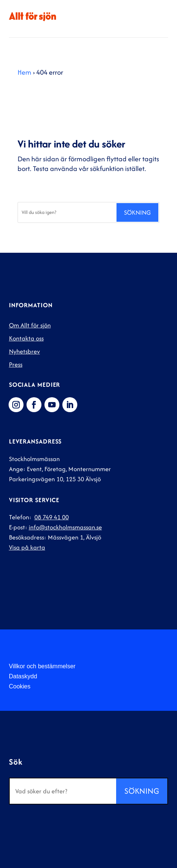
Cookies (20, 686)
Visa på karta (27, 547)
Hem (24, 72)
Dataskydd (23, 676)
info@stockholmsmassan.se (65, 527)
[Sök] (67, 212)
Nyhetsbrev (24, 351)
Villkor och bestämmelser (42, 666)
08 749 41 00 (52, 517)
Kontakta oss (26, 338)
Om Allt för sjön (30, 325)
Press (16, 364)
